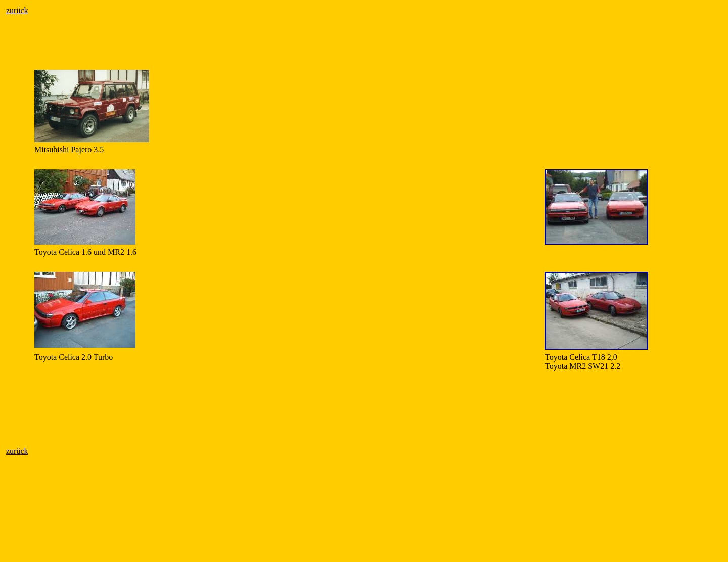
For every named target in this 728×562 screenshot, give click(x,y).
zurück (17, 10)
